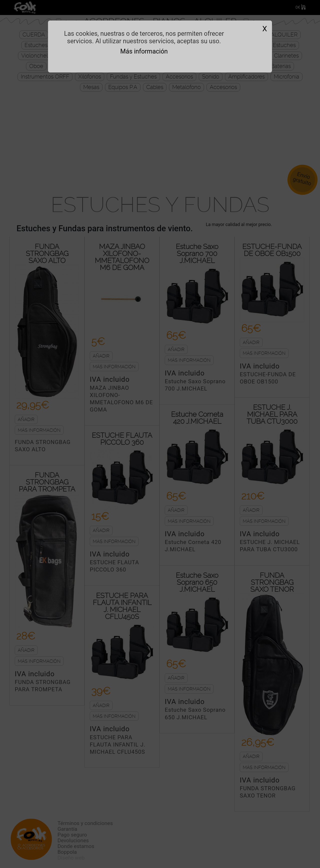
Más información (144, 51)
